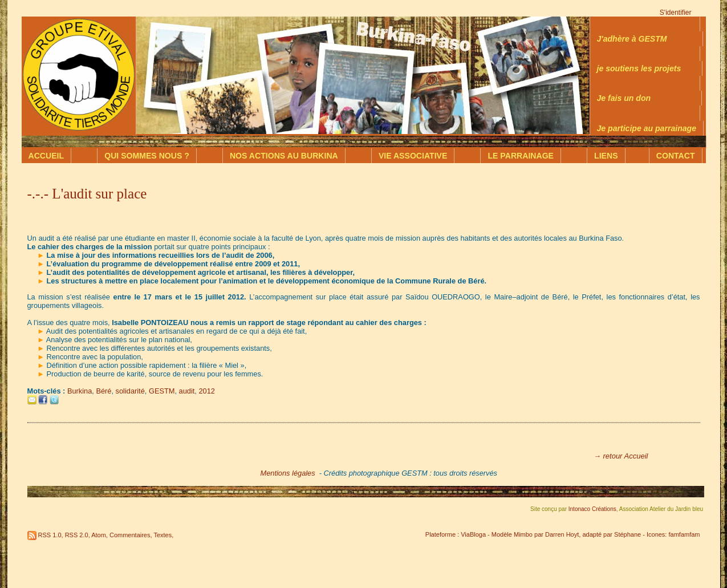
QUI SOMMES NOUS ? (147, 156)
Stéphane (628, 534)
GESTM (162, 391)
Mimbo (523, 534)
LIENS (606, 156)
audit (187, 391)
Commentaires (130, 535)
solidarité (130, 391)
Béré (103, 391)
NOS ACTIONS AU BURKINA (284, 156)
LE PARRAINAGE (521, 156)
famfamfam (684, 534)
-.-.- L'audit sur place (87, 194)
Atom (99, 535)
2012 (206, 391)
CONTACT (676, 156)
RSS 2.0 (77, 535)
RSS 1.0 (50, 535)
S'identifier (676, 13)
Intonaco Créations (592, 509)
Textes (163, 535)
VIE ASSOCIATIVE (413, 156)
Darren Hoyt (562, 534)
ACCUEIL (46, 156)
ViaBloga (473, 534)
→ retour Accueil (621, 456)
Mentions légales (288, 473)
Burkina (80, 391)
